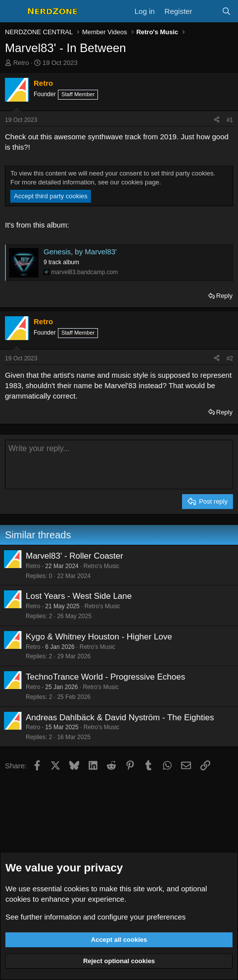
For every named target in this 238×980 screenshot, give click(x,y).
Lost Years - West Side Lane (79, 596)
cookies (76, 889)
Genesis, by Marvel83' (80, 252)
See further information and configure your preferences (95, 917)
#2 (230, 358)
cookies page (140, 182)
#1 (230, 120)
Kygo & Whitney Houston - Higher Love (99, 637)
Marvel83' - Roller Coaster (74, 556)
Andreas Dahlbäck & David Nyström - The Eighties (120, 718)
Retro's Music (101, 566)
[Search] (226, 11)
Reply (224, 296)
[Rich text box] (119, 464)
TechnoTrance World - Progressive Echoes (105, 677)
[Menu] (14, 11)
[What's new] (207, 11)
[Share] (217, 120)
